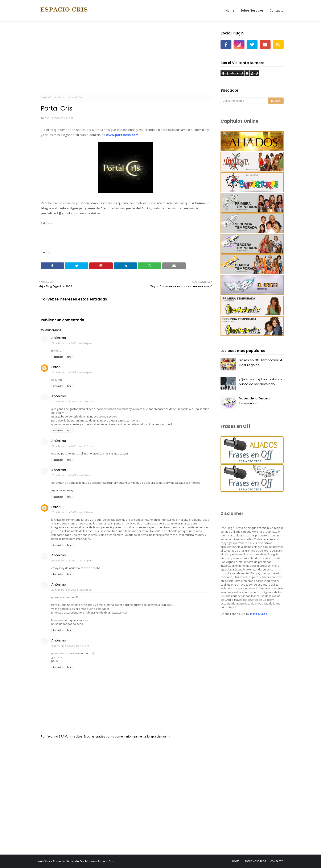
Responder (58, 357)
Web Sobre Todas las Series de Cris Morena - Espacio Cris (76, 861)
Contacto (277, 861)
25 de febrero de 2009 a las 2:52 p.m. (72, 590)
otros (65, 97)
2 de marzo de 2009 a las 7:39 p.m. (71, 646)
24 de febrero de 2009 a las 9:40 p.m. (72, 343)
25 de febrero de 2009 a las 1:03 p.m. (72, 560)
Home (236, 861)
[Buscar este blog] (244, 101)
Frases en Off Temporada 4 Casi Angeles (260, 362)
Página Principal (50, 97)
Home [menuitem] (230, 10)
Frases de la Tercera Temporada (255, 401)
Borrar (69, 357)
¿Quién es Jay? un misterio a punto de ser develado (261, 382)
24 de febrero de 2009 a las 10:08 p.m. (73, 401)
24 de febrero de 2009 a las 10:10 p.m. (73, 446)
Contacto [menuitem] (277, 10)
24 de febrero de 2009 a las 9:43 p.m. (72, 372)
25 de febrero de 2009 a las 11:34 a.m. (72, 512)
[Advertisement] (125, 59)
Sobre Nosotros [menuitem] (252, 10)
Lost (46, 118)
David (56, 367)
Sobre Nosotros (255, 861)
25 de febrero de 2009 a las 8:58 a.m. (72, 475)
